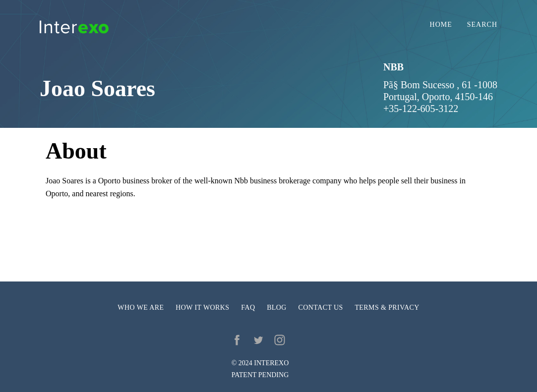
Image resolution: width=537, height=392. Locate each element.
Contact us (321, 308)
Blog (277, 308)
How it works (202, 308)
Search (482, 25)
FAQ (248, 308)
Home (441, 25)
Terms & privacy (387, 308)
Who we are (141, 308)
